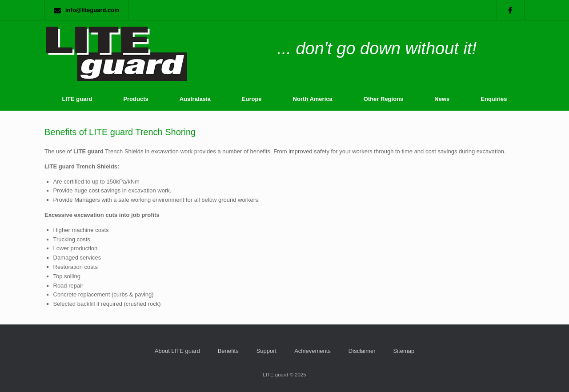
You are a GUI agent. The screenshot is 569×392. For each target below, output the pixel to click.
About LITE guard (177, 351)
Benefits (228, 351)
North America (313, 99)
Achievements (313, 351)
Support (267, 351)
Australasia (195, 99)
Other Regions (384, 99)
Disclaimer (362, 351)
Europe (252, 99)
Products (136, 99)
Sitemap (404, 351)
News (442, 99)
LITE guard (77, 99)
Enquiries (494, 99)
